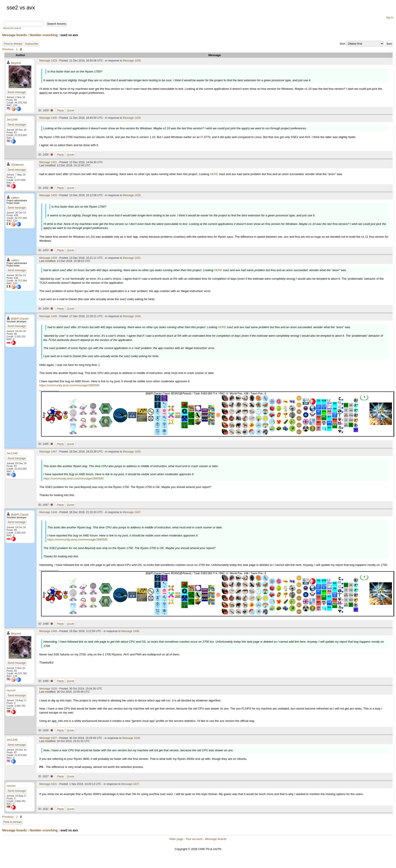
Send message (17, 92)
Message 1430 (48, 118)
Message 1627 (48, 738)
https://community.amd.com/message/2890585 (69, 385)
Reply (60, 110)
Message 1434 (48, 258)
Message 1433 (48, 195)
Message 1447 (48, 452)
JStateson (18, 165)
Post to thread (13, 44)
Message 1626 (48, 689)
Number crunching (44, 35)
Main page (176, 839)
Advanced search (12, 28)
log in (390, 17)
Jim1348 (12, 120)
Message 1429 (48, 61)
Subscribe (32, 44)
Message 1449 (48, 631)
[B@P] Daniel (20, 319)
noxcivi (11, 690)
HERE (214, 174)
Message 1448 (48, 512)
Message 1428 (132, 61)
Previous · (9, 49)
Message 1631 (48, 784)
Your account (194, 839)
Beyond (16, 63)
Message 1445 (48, 316)
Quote (71, 110)
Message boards (15, 35)
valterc (15, 198)
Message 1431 (48, 162)
